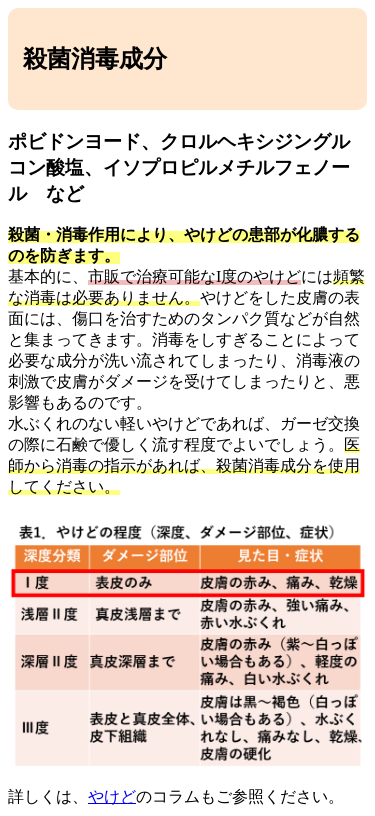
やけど (112, 796)
